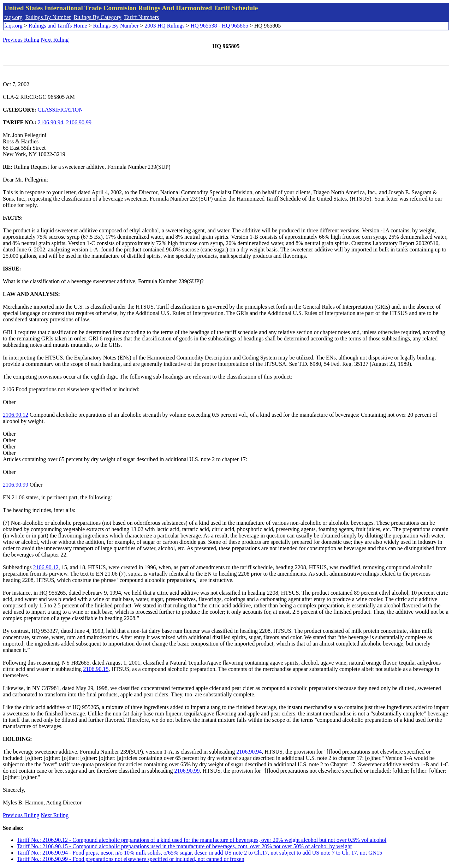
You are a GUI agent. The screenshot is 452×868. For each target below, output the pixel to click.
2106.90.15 (96, 669)
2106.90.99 (79, 122)
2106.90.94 (50, 122)
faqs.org (13, 17)
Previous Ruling (21, 40)
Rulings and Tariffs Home (58, 26)
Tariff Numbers (141, 17)
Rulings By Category (98, 17)
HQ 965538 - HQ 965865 (219, 26)
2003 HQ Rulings (165, 26)
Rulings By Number (48, 17)
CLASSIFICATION (60, 110)
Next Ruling (55, 40)
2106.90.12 (16, 415)
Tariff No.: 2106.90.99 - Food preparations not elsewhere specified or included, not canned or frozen (131, 859)
